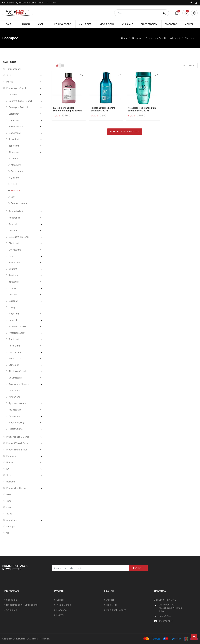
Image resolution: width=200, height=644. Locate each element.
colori (9, 507)
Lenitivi (12, 288)
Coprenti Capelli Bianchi (21, 101)
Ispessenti (14, 282)
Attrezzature (15, 410)
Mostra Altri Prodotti (125, 132)
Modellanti (14, 314)
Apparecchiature (17, 403)
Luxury (12, 307)
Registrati (112, 605)
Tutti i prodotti (14, 69)
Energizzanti (15, 250)
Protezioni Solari (17, 333)
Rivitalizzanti (15, 359)
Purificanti (14, 339)
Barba (10, 463)
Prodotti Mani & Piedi (17, 450)
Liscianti (13, 295)
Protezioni (14, 140)
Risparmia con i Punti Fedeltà (22, 605)
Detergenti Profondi (19, 237)
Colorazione (15, 416)
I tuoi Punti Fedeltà (116, 610)
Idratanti (13, 269)
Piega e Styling (16, 423)
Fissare (12, 256)
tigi (8, 533)
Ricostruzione (16, 429)
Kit (8, 469)
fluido (9, 514)
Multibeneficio (16, 127)
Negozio (136, 38)
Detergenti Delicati (18, 108)
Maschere (16, 165)
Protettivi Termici (17, 327)
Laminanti (14, 120)
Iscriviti (138, 568)
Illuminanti (14, 275)
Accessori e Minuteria (20, 384)
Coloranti (13, 95)
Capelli (60, 600)
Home (124, 38)
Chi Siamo (12, 610)
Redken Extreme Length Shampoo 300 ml (103, 110)
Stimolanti (14, 365)
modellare (12, 520)
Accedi (110, 600)
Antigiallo (14, 224)
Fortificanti (14, 263)
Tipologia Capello (18, 371)
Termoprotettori (19, 204)
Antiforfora (14, 397)
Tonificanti (14, 146)
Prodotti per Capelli (156, 38)
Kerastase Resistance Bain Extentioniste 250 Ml (142, 110)
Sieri (13, 197)
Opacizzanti (15, 133)
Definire (13, 231)
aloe (9, 495)
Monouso (11, 456)
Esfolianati (14, 114)
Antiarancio (15, 218)
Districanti (14, 243)
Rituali (14, 184)
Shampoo (190, 38)
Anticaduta (14, 391)
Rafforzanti (15, 346)
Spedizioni (12, 600)
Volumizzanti (15, 378)
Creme (14, 159)
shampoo (11, 527)
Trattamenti (17, 172)
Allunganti (175, 38)
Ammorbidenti (16, 211)
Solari (9, 475)
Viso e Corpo (64, 605)
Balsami (15, 178)
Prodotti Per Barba (16, 488)
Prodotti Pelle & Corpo (18, 437)
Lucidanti (13, 301)
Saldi (9, 76)
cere (9, 501)
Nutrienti (13, 320)
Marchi (10, 82)
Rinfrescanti (15, 352)
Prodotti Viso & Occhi (17, 443)
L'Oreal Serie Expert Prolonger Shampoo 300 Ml (68, 110)
